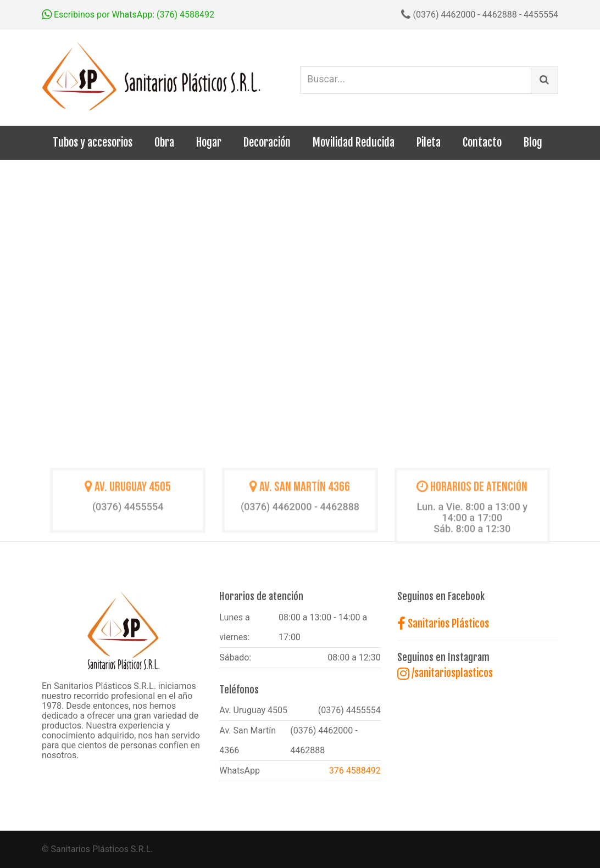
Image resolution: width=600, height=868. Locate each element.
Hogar (209, 142)
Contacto (482, 142)
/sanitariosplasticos (445, 673)
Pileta (429, 142)
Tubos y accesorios (93, 142)
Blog (533, 142)
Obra (164, 142)
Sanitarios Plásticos (443, 624)
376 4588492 (355, 771)
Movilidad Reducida (354, 142)
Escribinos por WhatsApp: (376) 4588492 (128, 15)
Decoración (267, 142)
